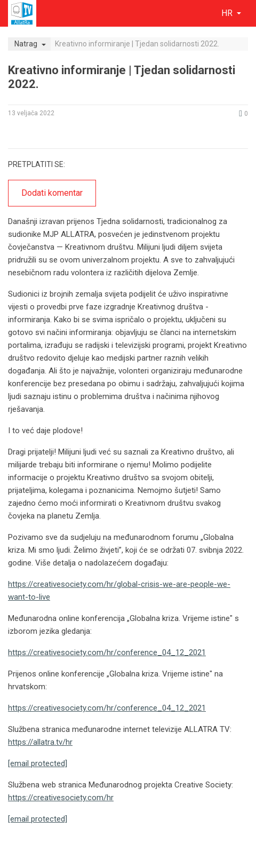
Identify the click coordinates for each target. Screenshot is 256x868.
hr (228, 13)
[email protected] (38, 763)
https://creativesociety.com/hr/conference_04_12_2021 (107, 652)
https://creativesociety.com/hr (61, 798)
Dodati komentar (52, 193)
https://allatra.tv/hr (40, 742)
